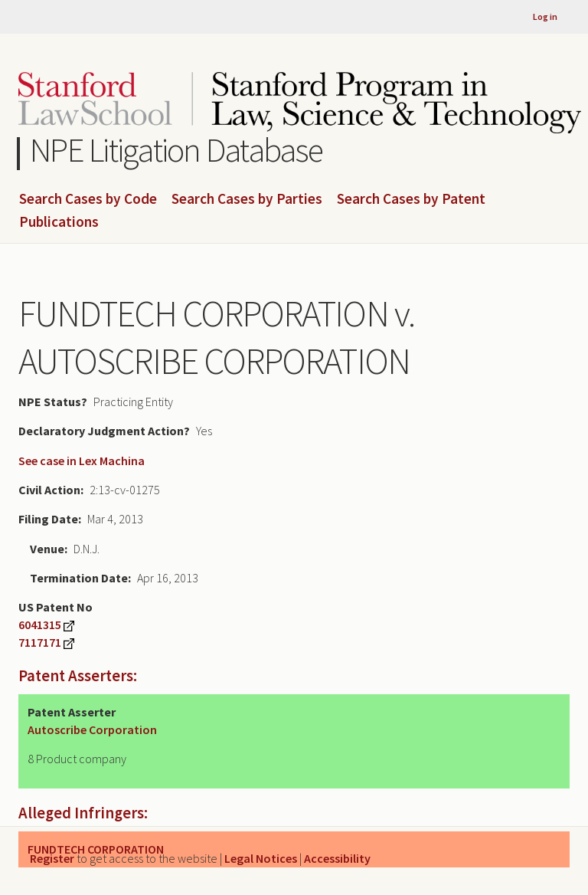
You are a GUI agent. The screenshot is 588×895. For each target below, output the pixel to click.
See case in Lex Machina (82, 461)
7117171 (40, 642)
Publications (59, 222)
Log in (545, 16)
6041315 (40, 625)
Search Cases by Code (88, 199)
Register (52, 858)
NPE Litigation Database (176, 150)
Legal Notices (261, 858)
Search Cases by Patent (411, 199)
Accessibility (337, 858)
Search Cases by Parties (247, 199)
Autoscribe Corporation (92, 729)
